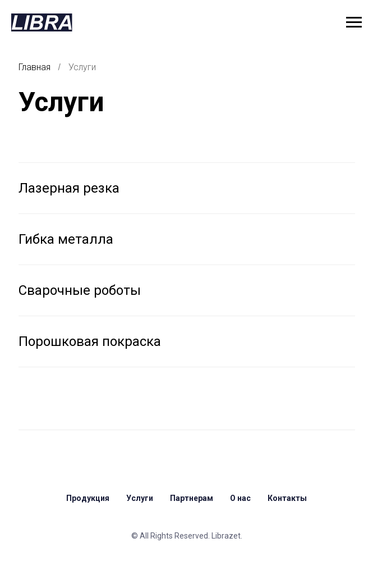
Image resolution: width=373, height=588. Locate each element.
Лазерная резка (69, 188)
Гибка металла (66, 239)
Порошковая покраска (90, 341)
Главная (34, 67)
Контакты (287, 498)
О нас (240, 498)
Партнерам (192, 498)
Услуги (82, 67)
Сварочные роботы (80, 290)
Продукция (88, 498)
